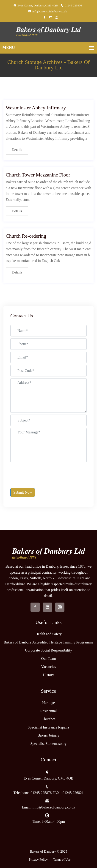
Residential (49, 711)
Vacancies (49, 667)
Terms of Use (62, 860)
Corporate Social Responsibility (48, 650)
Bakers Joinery (49, 735)
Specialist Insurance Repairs (48, 727)
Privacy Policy (38, 860)
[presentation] (45, 473)
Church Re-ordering (26, 236)
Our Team (49, 659)
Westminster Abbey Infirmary (36, 108)
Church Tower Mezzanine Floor (38, 175)
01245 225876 (71, 5)
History (49, 675)
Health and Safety (48, 634)
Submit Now (23, 492)
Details (17, 150)
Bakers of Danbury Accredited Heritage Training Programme (48, 642)
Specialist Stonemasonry (49, 744)
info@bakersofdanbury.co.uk (48, 11)
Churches (48, 719)
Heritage (48, 703)
